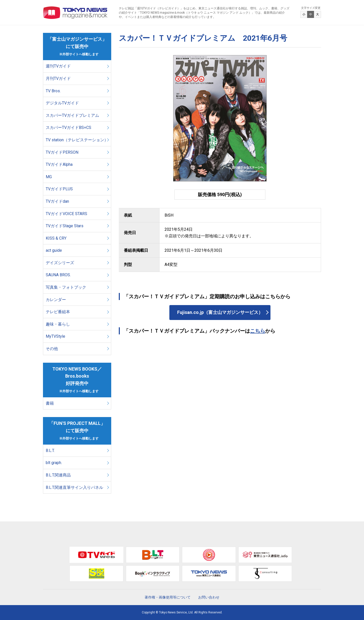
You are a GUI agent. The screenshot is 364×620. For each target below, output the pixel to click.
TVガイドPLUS (59, 189)
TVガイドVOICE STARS (66, 214)
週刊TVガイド (58, 66)
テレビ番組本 (58, 312)
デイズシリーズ (60, 263)
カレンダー (56, 300)
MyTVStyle (55, 336)
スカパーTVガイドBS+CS (69, 128)
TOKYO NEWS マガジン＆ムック (75, 13)
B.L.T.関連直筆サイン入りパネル (74, 487)
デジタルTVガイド (62, 103)
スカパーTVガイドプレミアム (72, 115)
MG (49, 177)
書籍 (50, 403)
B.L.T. (50, 451)
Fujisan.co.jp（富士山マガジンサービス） (220, 312)
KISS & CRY (56, 238)
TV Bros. (53, 91)
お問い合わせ (209, 597)
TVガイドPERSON (62, 152)
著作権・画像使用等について (168, 597)
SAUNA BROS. (59, 275)
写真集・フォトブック (66, 287)
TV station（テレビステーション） (77, 140)
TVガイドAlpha (59, 164)
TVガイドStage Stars (65, 226)
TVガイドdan (57, 201)
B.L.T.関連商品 (58, 475)
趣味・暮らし (58, 324)
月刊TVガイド (58, 78)
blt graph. (54, 463)
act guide (54, 250)
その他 (52, 349)
